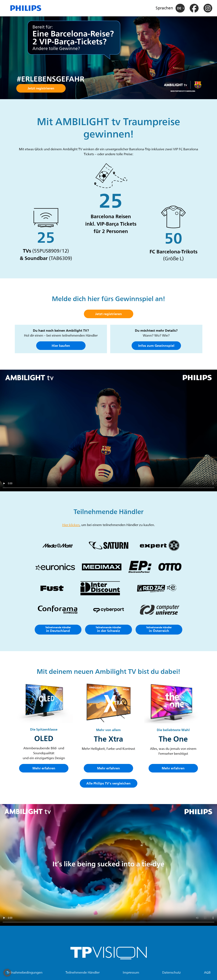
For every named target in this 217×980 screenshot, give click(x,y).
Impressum (131, 973)
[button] (7, 973)
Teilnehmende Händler (83, 973)
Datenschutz (172, 973)
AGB (207, 973)
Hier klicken (71, 525)
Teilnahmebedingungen (25, 973)
